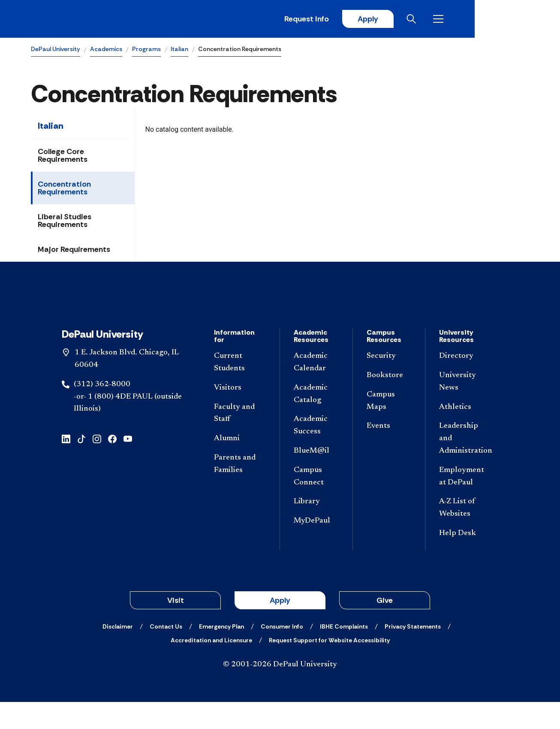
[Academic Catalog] (316, 421)
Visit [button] (176, 627)
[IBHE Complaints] (344, 653)
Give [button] (385, 627)
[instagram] (97, 465)
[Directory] (465, 383)
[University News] (465, 409)
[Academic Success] (316, 453)
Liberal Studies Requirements (65, 222)
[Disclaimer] (118, 653)
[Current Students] (240, 390)
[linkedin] (66, 465)
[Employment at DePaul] (465, 504)
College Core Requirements (63, 157)
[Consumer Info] (282, 653)
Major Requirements (74, 251)
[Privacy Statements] (413, 653)
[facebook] (112, 465)
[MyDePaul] (316, 548)
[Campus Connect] (316, 504)
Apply (449, 19)
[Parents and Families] (240, 491)
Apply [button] (280, 627)
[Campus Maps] (389, 428)
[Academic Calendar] (316, 390)
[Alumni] (240, 466)
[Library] (316, 529)
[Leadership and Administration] (465, 466)
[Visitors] (240, 415)
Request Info (388, 19)
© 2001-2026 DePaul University (280, 692)
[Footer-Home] (280, 316)
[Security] (389, 383)
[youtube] (128, 465)
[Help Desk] (465, 561)
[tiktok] (81, 465)
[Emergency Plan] (221, 653)
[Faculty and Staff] (240, 441)
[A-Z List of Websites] (465, 535)
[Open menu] (522, 19)
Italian (179, 50)
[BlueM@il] (316, 478)
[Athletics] (465, 434)
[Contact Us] (166, 653)
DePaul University (56, 50)
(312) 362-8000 (102, 411)
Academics (106, 50)
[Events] (389, 454)
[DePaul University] (98, 19)
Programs (146, 50)
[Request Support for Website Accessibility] (329, 667)
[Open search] (495, 19)
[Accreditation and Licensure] (211, 667)
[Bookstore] (389, 403)
